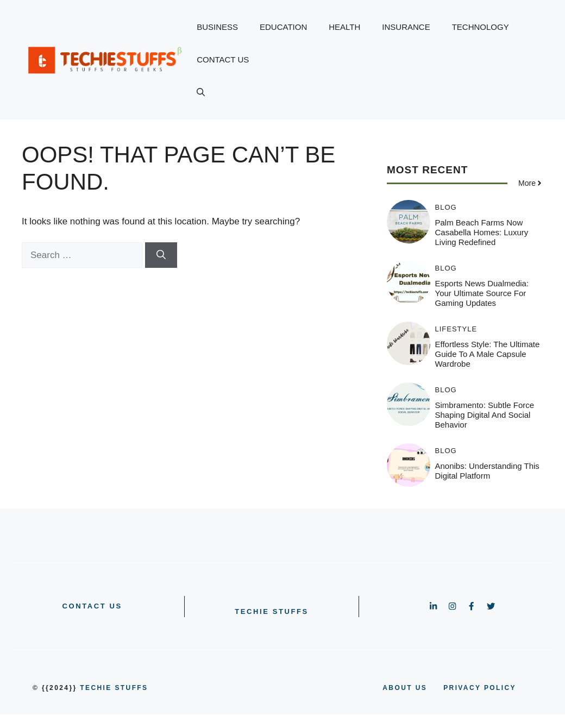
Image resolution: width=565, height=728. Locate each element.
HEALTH (344, 27)
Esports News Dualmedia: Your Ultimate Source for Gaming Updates (482, 293)
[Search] (161, 255)
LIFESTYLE (456, 329)
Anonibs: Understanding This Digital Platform (487, 471)
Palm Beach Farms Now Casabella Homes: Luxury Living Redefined (482, 232)
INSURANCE (406, 27)
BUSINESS (217, 27)
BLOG (446, 207)
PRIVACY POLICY (480, 688)
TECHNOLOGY (481, 27)
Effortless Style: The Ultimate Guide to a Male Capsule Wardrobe (488, 354)
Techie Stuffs (272, 611)
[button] (201, 92)
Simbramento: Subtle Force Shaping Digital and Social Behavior (485, 415)
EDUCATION (283, 27)
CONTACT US (223, 59)
